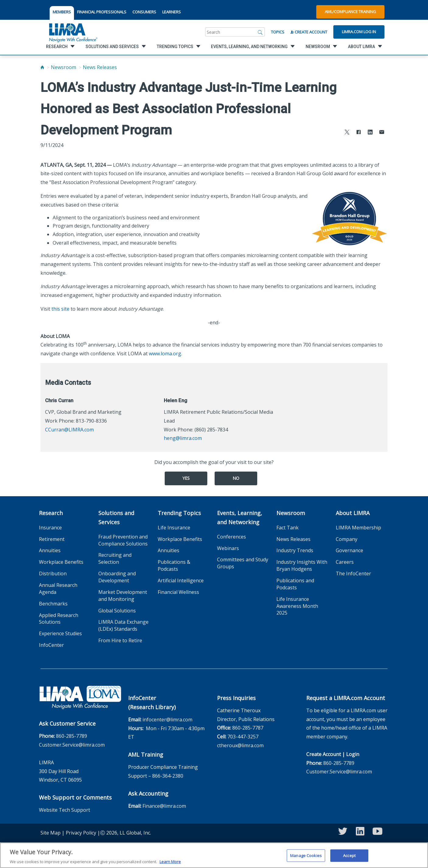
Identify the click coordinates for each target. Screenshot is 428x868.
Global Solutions (117, 611)
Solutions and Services (116, 518)
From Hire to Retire (120, 640)
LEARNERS (172, 12)
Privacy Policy (81, 833)
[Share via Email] (382, 133)
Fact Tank (288, 528)
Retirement (52, 539)
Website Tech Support (65, 810)
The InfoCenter (353, 573)
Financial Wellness (178, 592)
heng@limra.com (183, 438)
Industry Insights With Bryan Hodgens (302, 565)
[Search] (260, 32)
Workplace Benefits (61, 562)
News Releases (100, 67)
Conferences (232, 537)
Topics (278, 32)
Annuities (50, 550)
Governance (349, 550)
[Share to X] (347, 133)
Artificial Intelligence (181, 580)
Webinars (228, 548)
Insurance (50, 528)
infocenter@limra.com (167, 720)
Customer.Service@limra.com (72, 745)
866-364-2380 (168, 776)
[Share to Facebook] (359, 133)
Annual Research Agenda (58, 589)
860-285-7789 (72, 736)
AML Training (146, 755)
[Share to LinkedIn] (370, 133)
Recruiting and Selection (115, 558)
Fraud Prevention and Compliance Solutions (123, 540)
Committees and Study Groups (243, 563)
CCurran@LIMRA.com (69, 430)
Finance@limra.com (164, 806)
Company (347, 539)
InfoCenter (51, 645)
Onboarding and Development (117, 577)
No (236, 478)
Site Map (51, 833)
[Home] (42, 67)
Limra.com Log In (359, 32)
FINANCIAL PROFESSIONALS (102, 12)
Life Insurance (174, 528)
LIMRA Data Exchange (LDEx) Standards (123, 625)
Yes (186, 478)
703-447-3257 (243, 737)
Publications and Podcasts (295, 584)
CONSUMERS (144, 12)
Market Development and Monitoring (123, 596)
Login (353, 754)
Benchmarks (53, 604)
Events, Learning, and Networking (240, 518)
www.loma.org (165, 354)
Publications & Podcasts (174, 565)
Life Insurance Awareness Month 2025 (297, 606)
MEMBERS (62, 12)
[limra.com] (73, 32)
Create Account (309, 32)
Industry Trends (295, 550)
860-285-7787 (248, 728)
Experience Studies (60, 633)
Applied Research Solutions (59, 619)
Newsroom (63, 67)
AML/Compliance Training (350, 12)
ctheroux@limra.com (240, 745)
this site (60, 309)
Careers (345, 562)
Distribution (53, 573)
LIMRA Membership (358, 528)
